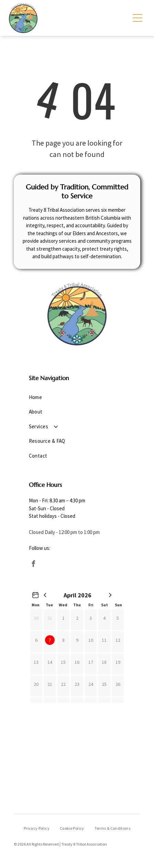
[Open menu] (137, 18)
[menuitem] (77, 398)
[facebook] (34, 565)
